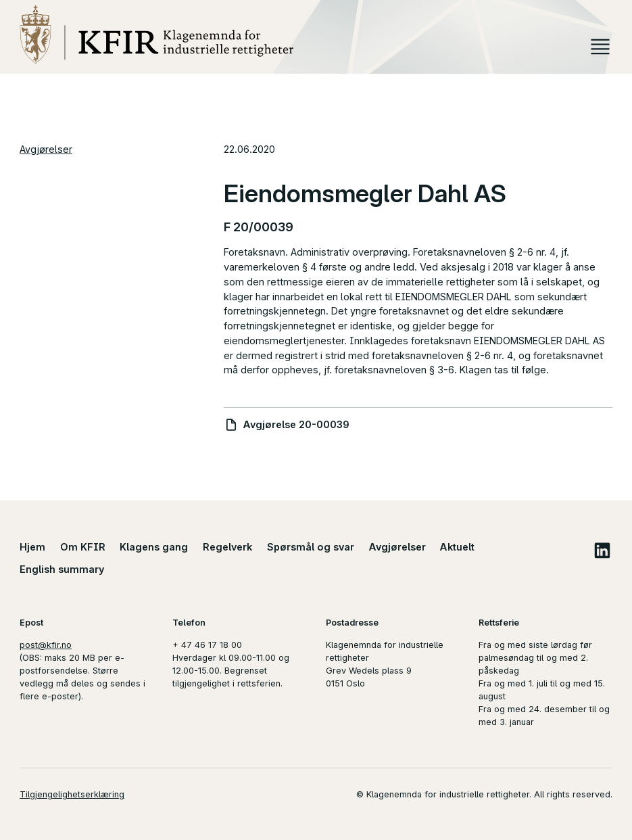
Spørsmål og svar (311, 547)
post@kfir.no (46, 645)
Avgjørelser (46, 149)
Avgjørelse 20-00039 (296, 424)
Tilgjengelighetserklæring (72, 794)
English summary (62, 569)
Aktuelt (457, 547)
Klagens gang (154, 547)
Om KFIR (83, 547)
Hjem (32, 547)
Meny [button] (600, 47)
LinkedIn (602, 550)
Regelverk (227, 547)
